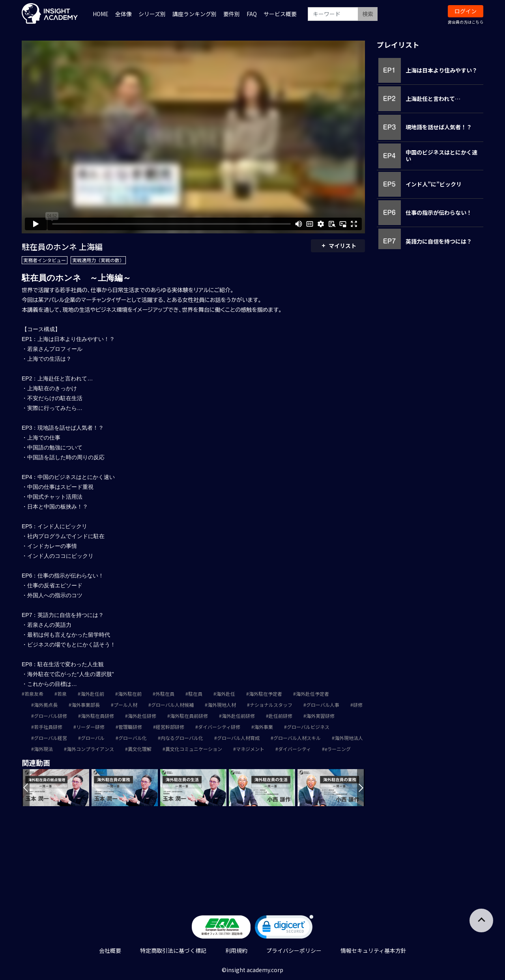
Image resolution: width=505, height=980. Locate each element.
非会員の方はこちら (466, 22)
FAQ (252, 14)
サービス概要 (280, 14)
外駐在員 (165, 694)
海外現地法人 (349, 738)
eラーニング (338, 749)
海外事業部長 (86, 705)
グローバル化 (133, 738)
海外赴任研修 (142, 716)
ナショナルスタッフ (271, 705)
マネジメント (250, 749)
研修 (358, 705)
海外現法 (43, 749)
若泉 (62, 694)
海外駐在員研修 (97, 716)
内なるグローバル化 (182, 738)
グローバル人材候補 (172, 705)
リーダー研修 (90, 727)
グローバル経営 (50, 738)
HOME (101, 14)
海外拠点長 (46, 705)
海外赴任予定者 (312, 694)
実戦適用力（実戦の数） (98, 260)
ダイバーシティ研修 (219, 727)
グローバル (93, 738)
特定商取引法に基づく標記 (173, 950)
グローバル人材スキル (297, 738)
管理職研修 (130, 727)
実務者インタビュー (45, 260)
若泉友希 (34, 694)
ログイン (466, 11)
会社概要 (110, 950)
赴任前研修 (281, 716)
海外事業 (264, 727)
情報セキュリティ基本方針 (373, 950)
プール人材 (125, 705)
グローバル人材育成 (238, 738)
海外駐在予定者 (266, 694)
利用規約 (236, 950)
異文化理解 (140, 749)
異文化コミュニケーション (194, 749)
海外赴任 (226, 694)
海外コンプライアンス (90, 749)
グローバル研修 (50, 716)
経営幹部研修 (170, 727)
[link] (284, 929)
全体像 (123, 14)
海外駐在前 (130, 694)
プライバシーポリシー (294, 950)
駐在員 (195, 694)
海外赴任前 (92, 694)
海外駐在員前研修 (189, 716)
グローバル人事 (323, 705)
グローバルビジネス (308, 727)
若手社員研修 (48, 727)
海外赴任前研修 (238, 716)
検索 (368, 14)
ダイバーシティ (295, 749)
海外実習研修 (320, 716)
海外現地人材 (222, 705)
